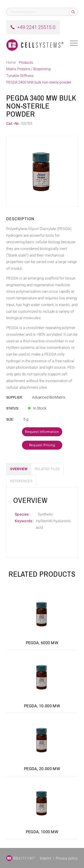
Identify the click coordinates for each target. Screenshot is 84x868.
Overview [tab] (19, 469)
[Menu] (74, 43)
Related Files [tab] (47, 469)
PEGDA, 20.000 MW (42, 769)
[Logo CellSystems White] (35, 43)
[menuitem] (74, 43)
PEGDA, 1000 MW (42, 832)
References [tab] (21, 481)
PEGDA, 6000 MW (42, 643)
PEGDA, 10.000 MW (42, 706)
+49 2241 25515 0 (36, 27)
